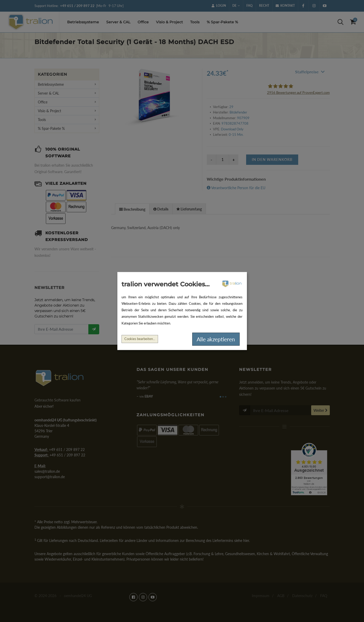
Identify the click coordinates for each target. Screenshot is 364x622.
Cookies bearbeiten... (140, 339)
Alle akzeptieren (216, 339)
